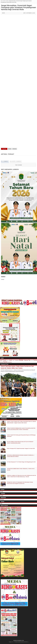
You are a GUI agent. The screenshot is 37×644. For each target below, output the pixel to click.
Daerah (5, 360)
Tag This (4, 149)
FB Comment (5, 161)
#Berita (10, 149)
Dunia (8, 360)
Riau (30, 360)
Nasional (26, 360)
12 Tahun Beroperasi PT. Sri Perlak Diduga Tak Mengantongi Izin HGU (21, 462)
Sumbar (35, 360)
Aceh (1, 360)
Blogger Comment (16, 161)
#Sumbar (15, 149)
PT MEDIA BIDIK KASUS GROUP (21, 642)
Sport (32, 360)
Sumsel (1, 362)
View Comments (19, 165)
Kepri (13, 360)
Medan (21, 360)
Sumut (5, 362)
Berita (4, 13)
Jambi (11, 360)
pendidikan (10, 362)
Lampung (17, 360)
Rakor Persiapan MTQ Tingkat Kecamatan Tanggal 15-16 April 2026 (21, 448)
